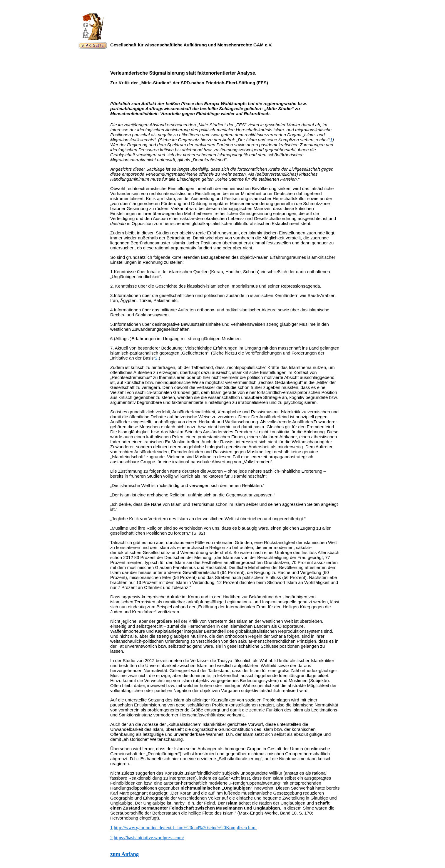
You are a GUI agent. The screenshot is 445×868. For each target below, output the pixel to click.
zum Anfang (124, 854)
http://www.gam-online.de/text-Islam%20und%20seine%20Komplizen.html (185, 828)
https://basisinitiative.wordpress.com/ (149, 838)
